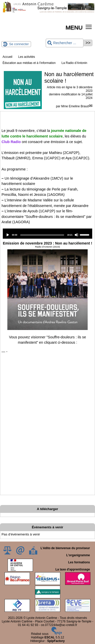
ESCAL (50, 637)
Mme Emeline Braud (75, 106)
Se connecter (19, 44)
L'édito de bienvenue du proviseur (65, 548)
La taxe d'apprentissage (73, 569)
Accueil (7, 57)
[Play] (8, 235)
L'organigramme (78, 555)
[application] (48, 234)
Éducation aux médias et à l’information (29, 63)
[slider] (42, 235)
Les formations (79, 562)
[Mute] (77, 235)
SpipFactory (56, 641)
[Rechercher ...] (65, 43)
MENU (74, 27)
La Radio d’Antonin (74, 63)
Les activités (27, 57)
